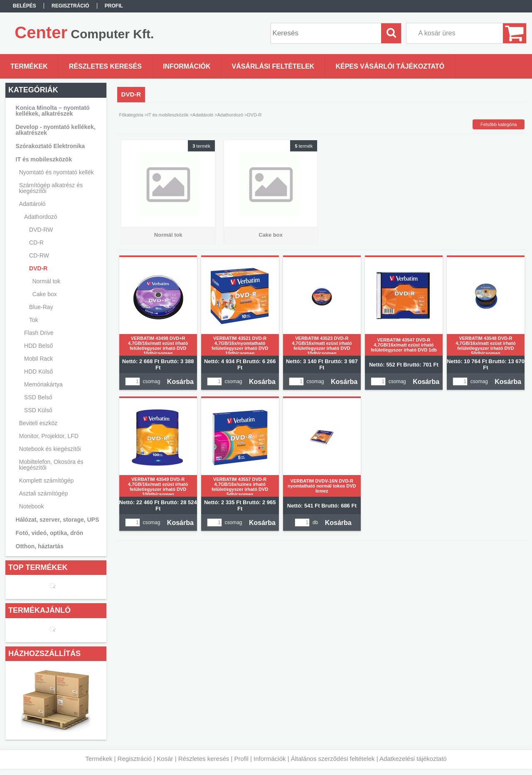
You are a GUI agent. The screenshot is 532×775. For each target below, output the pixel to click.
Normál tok (47, 281)
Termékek (99, 759)
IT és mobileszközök (168, 115)
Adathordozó (230, 115)
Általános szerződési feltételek (333, 759)
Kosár (165, 759)
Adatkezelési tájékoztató (413, 759)
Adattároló (203, 115)
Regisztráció (135, 759)
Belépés (25, 6)
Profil (241, 759)
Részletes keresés (204, 759)
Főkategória (131, 115)
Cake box (45, 294)
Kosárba (180, 382)
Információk (270, 759)
